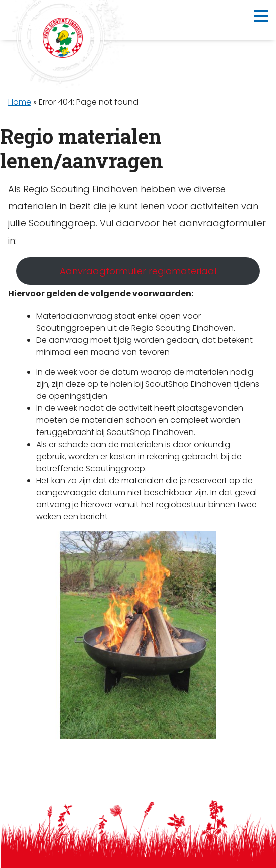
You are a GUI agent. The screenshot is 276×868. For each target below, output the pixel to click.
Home (20, 102)
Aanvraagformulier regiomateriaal (138, 271)
